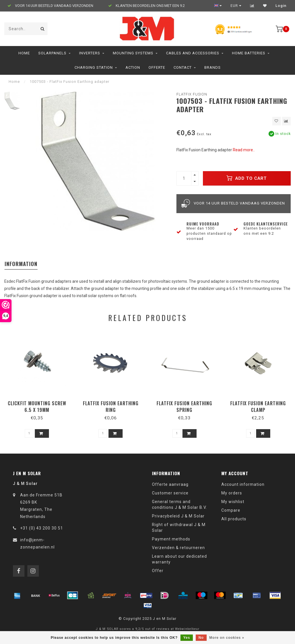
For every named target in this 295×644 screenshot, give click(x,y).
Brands (213, 67)
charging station (94, 67)
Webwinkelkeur (187, 629)
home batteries (249, 53)
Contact (183, 67)
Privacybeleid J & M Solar (178, 516)
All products (234, 519)
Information (21, 264)
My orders (232, 493)
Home (24, 53)
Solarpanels (52, 53)
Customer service (170, 493)
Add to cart (247, 178)
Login (281, 6)
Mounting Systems (133, 53)
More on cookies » (227, 638)
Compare (231, 510)
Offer (158, 571)
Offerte (157, 67)
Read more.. (244, 150)
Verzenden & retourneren (178, 548)
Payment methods (171, 539)
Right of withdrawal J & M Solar (179, 528)
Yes (187, 638)
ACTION (133, 67)
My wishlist (233, 502)
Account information (243, 484)
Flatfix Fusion (192, 94)
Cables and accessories (193, 53)
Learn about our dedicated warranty (179, 559)
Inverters (90, 53)
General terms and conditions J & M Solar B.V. (179, 505)
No (201, 638)
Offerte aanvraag (170, 484)
